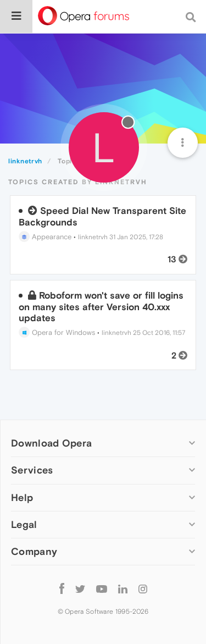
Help (22, 497)
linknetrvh (93, 237)
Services (32, 470)
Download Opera (51, 443)
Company (34, 551)
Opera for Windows (57, 332)
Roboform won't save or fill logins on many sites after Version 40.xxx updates (101, 307)
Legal (24, 524)
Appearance (45, 237)
